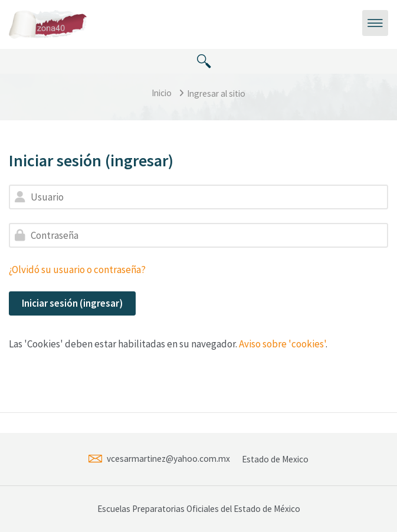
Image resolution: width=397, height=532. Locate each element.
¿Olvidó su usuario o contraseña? (77, 270)
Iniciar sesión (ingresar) (72, 303)
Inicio (162, 93)
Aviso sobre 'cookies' (282, 344)
